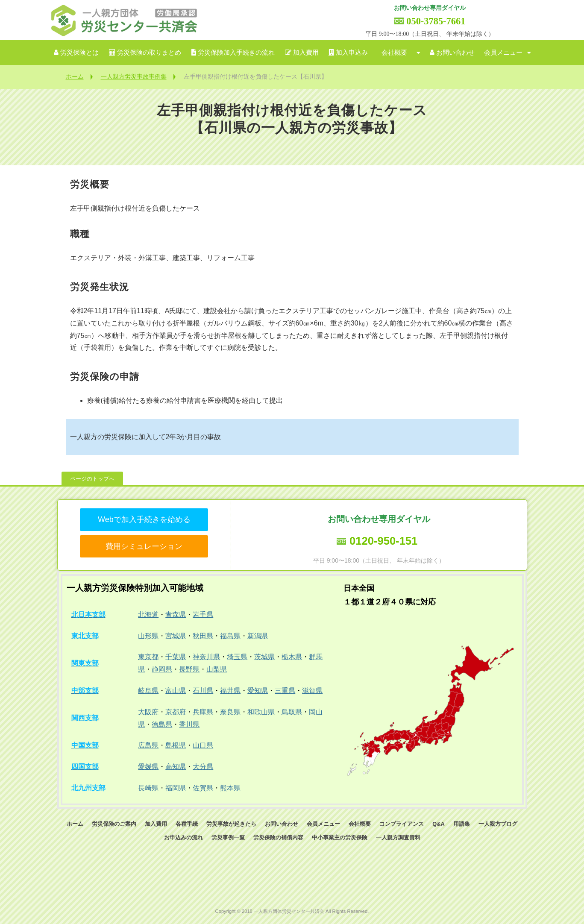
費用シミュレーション (144, 546)
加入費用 (306, 53)
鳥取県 (292, 712)
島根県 (176, 745)
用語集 (462, 824)
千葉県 (176, 657)
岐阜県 (148, 691)
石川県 (203, 691)
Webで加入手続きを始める (144, 519)
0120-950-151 (383, 541)
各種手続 (187, 824)
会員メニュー (503, 53)
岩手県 (203, 615)
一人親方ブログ (498, 824)
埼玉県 (237, 657)
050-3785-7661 (436, 21)
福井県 (230, 691)
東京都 (148, 657)
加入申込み (352, 53)
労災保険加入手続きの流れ (236, 53)
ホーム (75, 76)
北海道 (148, 615)
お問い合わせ (455, 53)
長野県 (189, 669)
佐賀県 (203, 788)
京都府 (176, 712)
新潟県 (258, 636)
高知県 (176, 767)
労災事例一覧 (228, 837)
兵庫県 (203, 712)
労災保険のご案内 (114, 824)
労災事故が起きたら (231, 824)
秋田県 (203, 636)
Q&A (438, 824)
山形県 (148, 636)
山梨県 (217, 669)
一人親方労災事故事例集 (134, 76)
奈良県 (230, 712)
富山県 (176, 691)
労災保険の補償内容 (278, 837)
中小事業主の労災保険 (340, 837)
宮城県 (176, 636)
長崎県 (148, 788)
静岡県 (162, 669)
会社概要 (394, 53)
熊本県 (230, 788)
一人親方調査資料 (398, 837)
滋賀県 (312, 691)
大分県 (203, 767)
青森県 (176, 615)
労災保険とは (79, 53)
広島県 (148, 745)
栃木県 (292, 657)
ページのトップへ (92, 479)
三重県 (285, 691)
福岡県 (176, 788)
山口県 (203, 745)
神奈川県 (206, 657)
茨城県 (264, 657)
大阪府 (148, 712)
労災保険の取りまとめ (149, 53)
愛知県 (258, 691)
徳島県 (162, 724)
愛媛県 (148, 767)
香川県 (189, 724)
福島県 (230, 636)
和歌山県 (261, 712)
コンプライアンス (402, 824)
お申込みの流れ (183, 837)
